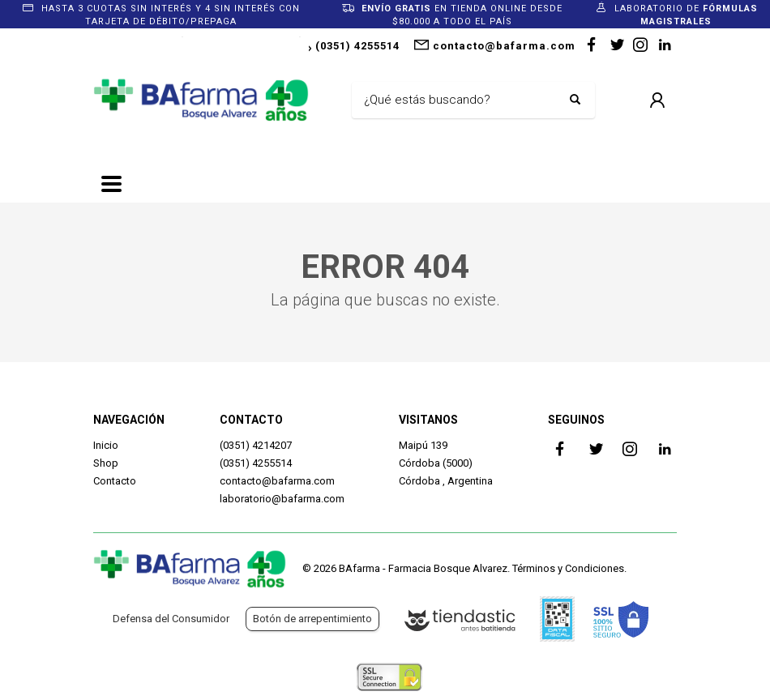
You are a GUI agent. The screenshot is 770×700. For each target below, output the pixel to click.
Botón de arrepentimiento (312, 619)
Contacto (115, 481)
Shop (106, 463)
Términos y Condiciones (568, 568)
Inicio (106, 445)
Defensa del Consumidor (171, 619)
